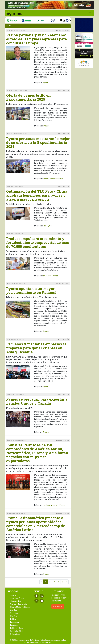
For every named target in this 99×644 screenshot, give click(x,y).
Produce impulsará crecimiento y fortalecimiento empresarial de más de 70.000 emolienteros (38, 243)
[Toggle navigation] (90, 13)
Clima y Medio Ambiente (20, 607)
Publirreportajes (17, 628)
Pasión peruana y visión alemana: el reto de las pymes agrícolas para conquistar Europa (37, 39)
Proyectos (14, 625)
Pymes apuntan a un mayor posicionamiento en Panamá (31, 291)
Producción (15, 622)
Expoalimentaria (56, 179)
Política (13, 619)
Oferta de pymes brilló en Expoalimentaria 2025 (28, 97)
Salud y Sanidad (16, 631)
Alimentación (15, 601)
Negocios (14, 613)
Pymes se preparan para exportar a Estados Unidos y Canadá (37, 401)
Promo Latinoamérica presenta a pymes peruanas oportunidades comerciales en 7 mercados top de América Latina (36, 524)
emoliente (47, 276)
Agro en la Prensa (17, 598)
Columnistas (15, 634)
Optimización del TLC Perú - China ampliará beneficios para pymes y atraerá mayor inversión (37, 195)
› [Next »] (67, 582)
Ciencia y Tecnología (18, 604)
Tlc (44, 226)
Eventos (14, 610)
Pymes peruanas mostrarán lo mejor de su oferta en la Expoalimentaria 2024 (38, 143)
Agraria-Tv (14, 595)
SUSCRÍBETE (58, 606)
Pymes (46, 82)
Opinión (13, 616)
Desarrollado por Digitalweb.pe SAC (38, 642)
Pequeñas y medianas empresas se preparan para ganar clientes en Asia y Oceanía (36, 348)
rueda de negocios (51, 505)
